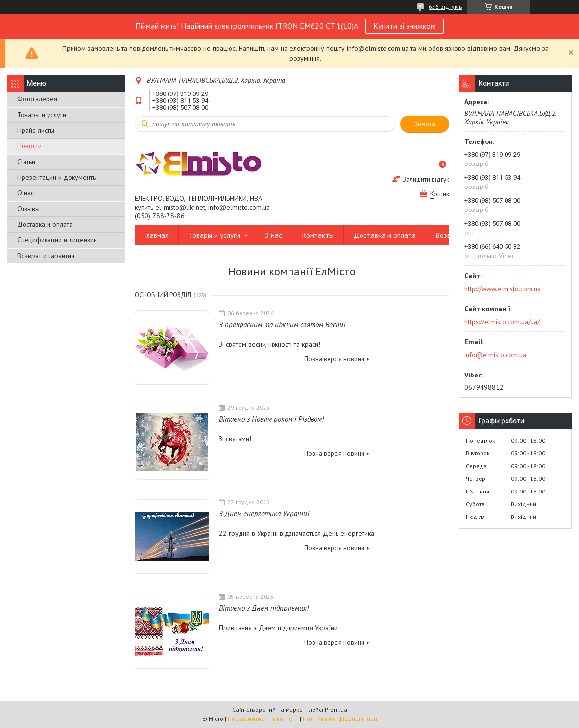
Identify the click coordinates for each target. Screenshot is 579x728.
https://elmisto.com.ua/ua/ (502, 322)
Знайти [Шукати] (425, 124)
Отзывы (28, 209)
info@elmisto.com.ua (495, 355)
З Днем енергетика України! (264, 513)
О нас (25, 193)
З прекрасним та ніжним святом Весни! (282, 324)
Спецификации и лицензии (57, 240)
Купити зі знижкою (405, 26)
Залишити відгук (426, 179)
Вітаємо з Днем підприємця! (264, 608)
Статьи (26, 162)
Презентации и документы (57, 177)
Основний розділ (163, 295)
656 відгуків (446, 7)
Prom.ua (336, 710)
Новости (29, 146)
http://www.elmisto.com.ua (503, 289)
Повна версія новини (334, 359)
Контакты (318, 235)
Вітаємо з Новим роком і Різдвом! (271, 419)
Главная (157, 235)
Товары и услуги (42, 115)
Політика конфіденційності (340, 718)
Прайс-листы (36, 130)
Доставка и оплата (45, 224)
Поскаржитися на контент (263, 718)
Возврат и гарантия (46, 256)
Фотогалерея (37, 99)
